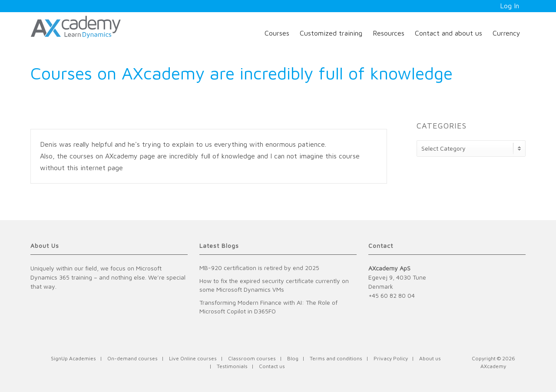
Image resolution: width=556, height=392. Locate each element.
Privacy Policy (391, 358)
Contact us (272, 366)
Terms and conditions (336, 358)
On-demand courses (132, 358)
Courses (277, 33)
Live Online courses (193, 358)
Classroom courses (252, 358)
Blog (293, 358)
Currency (506, 33)
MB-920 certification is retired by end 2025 (259, 268)
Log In (510, 6)
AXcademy (493, 366)
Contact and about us (448, 33)
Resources (389, 33)
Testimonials (232, 366)
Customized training (331, 33)
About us (430, 358)
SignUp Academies (73, 358)
